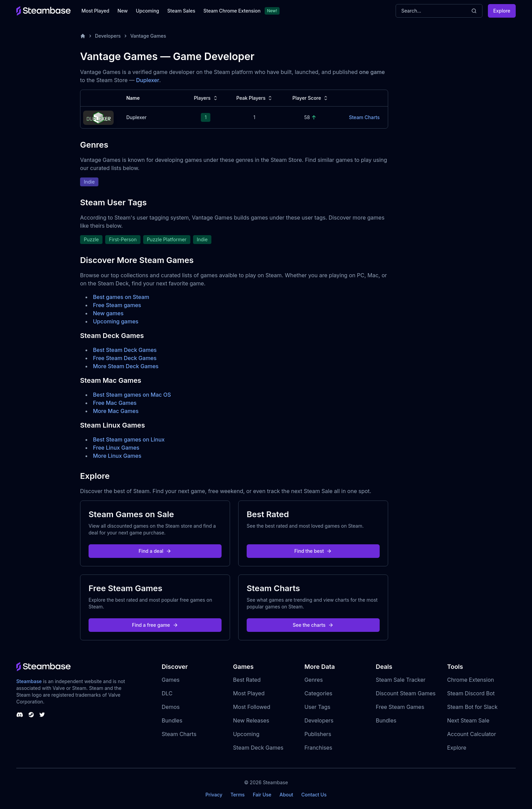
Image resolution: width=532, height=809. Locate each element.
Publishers (318, 734)
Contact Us (314, 795)
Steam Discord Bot (471, 693)
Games (171, 680)
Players (206, 98)
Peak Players (255, 98)
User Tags (317, 707)
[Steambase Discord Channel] (20, 715)
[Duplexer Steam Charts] (98, 117)
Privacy (214, 795)
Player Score (311, 98)
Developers (108, 36)
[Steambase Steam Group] (31, 715)
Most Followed (252, 707)
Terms (237, 795)
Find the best (313, 551)
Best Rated (247, 680)
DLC (167, 693)
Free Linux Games (116, 448)
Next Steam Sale (468, 720)
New (122, 11)
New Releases (251, 720)
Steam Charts (179, 734)
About (286, 795)
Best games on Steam (121, 297)
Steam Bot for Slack (472, 707)
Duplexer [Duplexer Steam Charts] (136, 117)
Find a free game (155, 625)
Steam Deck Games (258, 748)
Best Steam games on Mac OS (132, 395)
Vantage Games (148, 36)
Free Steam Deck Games (125, 358)
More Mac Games (116, 411)
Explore (502, 11)
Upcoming (147, 11)
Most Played (95, 11)
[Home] (83, 36)
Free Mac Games (115, 403)
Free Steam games (117, 305)
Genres (313, 680)
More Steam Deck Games (126, 366)
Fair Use (262, 795)
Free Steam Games (400, 707)
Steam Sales (181, 11)
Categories (318, 693)
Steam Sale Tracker (401, 680)
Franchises (318, 748)
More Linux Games (117, 456)
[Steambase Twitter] (42, 715)
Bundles (172, 720)
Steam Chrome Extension (232, 11)
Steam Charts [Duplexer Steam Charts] (364, 117)
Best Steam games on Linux (129, 439)
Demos (171, 707)
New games (108, 313)
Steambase (29, 681)
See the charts (313, 625)
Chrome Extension (471, 680)
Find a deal (155, 551)
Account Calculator (472, 734)
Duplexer (148, 80)
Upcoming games (116, 321)
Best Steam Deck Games (125, 350)
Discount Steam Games (405, 693)
